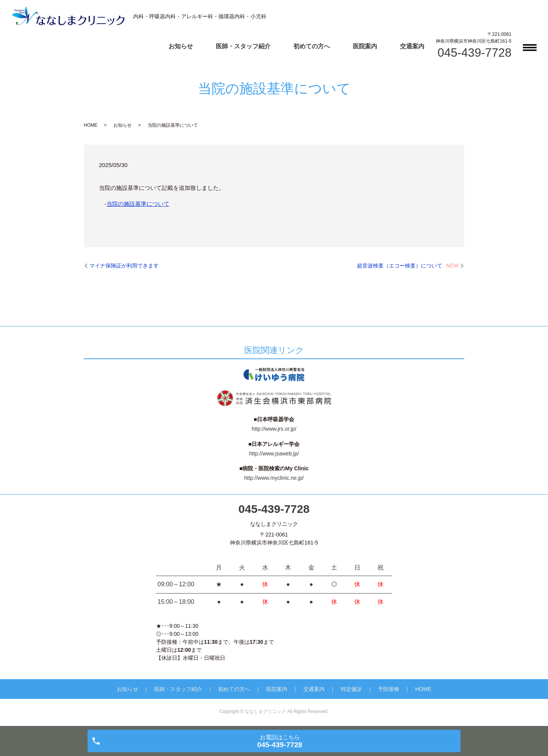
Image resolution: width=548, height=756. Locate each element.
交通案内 (412, 46)
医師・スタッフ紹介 (243, 46)
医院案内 (365, 46)
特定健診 (351, 689)
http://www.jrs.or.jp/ (274, 429)
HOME (91, 125)
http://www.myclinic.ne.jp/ (274, 478)
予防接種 (389, 689)
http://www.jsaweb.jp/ (274, 454)
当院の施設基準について (138, 204)
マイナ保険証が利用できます (124, 266)
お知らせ (181, 46)
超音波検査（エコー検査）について (408, 266)
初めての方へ (312, 46)
